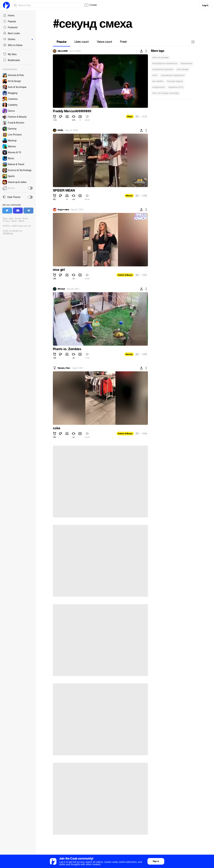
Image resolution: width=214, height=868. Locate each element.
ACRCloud (8, 233)
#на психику (183, 69)
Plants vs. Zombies (67, 349)
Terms (25, 218)
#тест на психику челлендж (166, 93)
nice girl (59, 270)
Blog (5, 218)
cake (57, 428)
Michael (61, 289)
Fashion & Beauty (125, 275)
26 (144, 196)
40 (144, 433)
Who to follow (13, 45)
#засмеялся (186, 63)
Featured (10, 27)
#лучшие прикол (175, 81)
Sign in (156, 861)
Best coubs (11, 33)
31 (144, 275)
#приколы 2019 (176, 87)
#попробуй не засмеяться (165, 63)
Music (130, 117)
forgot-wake (63, 210)
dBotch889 (63, 51)
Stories (18, 39)
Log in (205, 5)
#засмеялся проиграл (163, 69)
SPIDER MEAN (64, 190)
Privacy (6, 221)
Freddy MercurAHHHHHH (72, 111)
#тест (155, 75)
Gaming (129, 354)
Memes (129, 196)
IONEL (61, 130)
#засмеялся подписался (173, 75)
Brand (18, 218)
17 (144, 116)
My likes (10, 54)
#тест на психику (160, 58)
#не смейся (158, 81)
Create (90, 5)
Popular (10, 22)
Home (9, 16)
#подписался (159, 87)
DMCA (21, 221)
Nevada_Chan (64, 368)
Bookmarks (11, 60)
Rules (14, 221)
